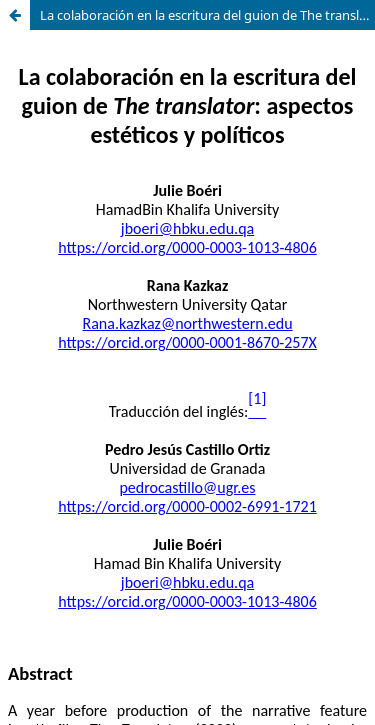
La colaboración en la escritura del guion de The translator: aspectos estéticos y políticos (207, 15)
